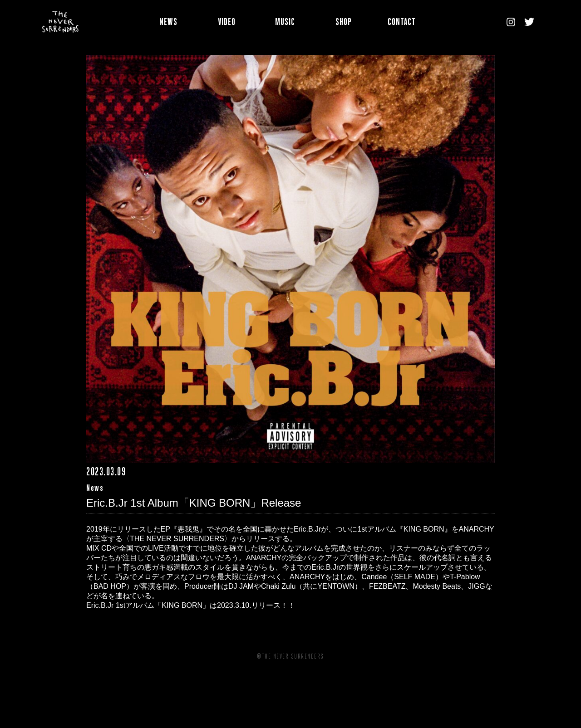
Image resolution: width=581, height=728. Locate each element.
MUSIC (285, 23)
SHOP (344, 23)
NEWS (168, 23)
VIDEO (227, 23)
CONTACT (402, 23)
